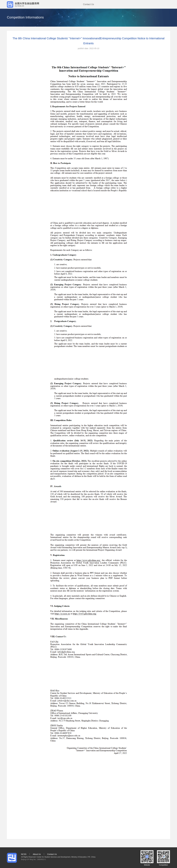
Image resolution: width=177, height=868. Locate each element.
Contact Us (88, 4)
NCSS (24, 854)
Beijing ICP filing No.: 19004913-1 (33, 859)
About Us (37, 854)
